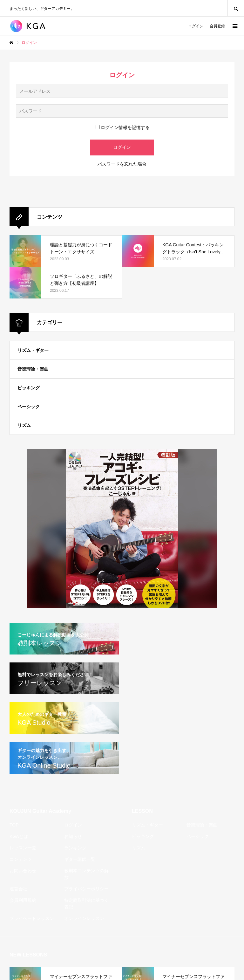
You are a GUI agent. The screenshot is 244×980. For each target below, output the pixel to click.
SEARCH (236, 8)
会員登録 (217, 26)
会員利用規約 (23, 900)
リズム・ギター (33, 350)
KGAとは (19, 836)
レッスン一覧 (23, 848)
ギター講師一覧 (80, 859)
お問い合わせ (23, 871)
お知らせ (73, 836)
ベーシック (29, 407)
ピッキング (29, 388)
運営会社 (18, 889)
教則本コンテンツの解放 (86, 874)
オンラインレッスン (84, 918)
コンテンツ (21, 859)
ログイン (196, 26)
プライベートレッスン (32, 918)
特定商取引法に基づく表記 (86, 904)
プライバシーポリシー (86, 889)
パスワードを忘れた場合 (122, 164)
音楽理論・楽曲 (33, 369)
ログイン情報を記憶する (123, 127)
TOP (14, 825)
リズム (24, 425)
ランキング (75, 848)
